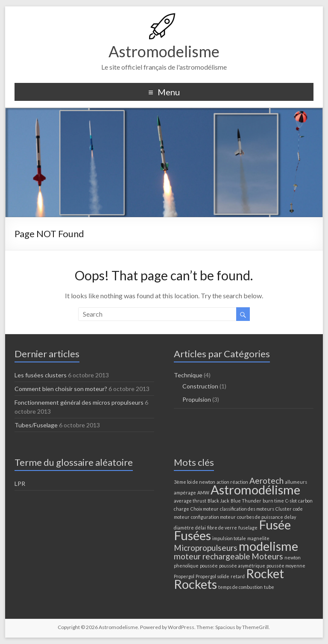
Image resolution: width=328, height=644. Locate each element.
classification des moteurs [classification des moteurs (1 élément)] (247, 509)
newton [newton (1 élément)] (293, 557)
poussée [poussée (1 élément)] (209, 566)
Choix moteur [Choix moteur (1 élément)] (205, 509)
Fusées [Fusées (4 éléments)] (192, 535)
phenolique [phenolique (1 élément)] (186, 566)
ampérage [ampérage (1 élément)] (185, 493)
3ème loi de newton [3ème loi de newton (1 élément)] (195, 482)
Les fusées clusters (41, 375)
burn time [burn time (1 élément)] (273, 501)
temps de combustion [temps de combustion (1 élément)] (240, 587)
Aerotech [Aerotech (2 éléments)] (266, 481)
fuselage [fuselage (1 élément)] (248, 528)
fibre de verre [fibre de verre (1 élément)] (222, 528)
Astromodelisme (164, 51)
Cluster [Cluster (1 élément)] (284, 509)
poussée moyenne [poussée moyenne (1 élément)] (286, 566)
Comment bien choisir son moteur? (61, 389)
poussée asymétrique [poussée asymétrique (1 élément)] (242, 566)
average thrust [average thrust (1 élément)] (190, 501)
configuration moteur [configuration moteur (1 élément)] (213, 517)
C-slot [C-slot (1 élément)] (291, 501)
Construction (200, 386)
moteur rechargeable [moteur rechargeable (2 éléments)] (212, 556)
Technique (188, 375)
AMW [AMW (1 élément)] (203, 493)
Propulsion (197, 399)
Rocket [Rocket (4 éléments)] (265, 573)
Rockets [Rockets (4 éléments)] (195, 584)
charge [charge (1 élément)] (182, 509)
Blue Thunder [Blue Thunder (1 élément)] (246, 501)
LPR (20, 484)
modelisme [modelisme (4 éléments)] (268, 546)
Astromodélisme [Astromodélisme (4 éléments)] (255, 490)
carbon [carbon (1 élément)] (305, 501)
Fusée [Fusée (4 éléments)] (275, 525)
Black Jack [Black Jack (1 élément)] (218, 501)
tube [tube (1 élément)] (269, 587)
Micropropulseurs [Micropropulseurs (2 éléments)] (206, 548)
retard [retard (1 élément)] (238, 576)
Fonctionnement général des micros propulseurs (79, 402)
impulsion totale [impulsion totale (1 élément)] (229, 538)
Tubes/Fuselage (36, 425)
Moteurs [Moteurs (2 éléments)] (267, 556)
